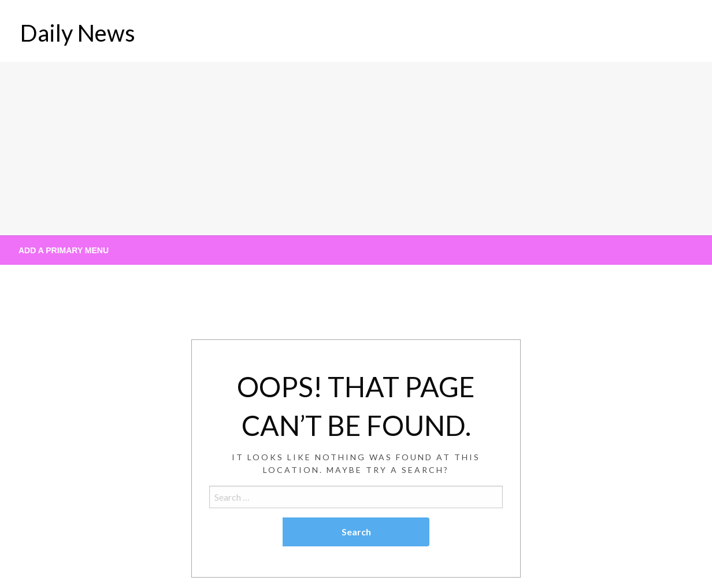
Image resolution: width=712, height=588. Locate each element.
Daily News (78, 33)
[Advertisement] (356, 149)
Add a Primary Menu (64, 250)
